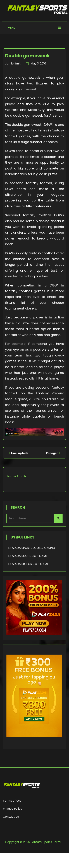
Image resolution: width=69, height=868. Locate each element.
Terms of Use (12, 801)
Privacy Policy (13, 809)
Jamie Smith (14, 63)
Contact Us (11, 817)
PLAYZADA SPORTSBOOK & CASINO (31, 548)
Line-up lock (20, 453)
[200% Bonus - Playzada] (34, 634)
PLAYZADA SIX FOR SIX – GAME (28, 564)
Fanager (52, 453)
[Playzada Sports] (34, 434)
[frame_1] (34, 742)
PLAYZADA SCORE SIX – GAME (27, 556)
